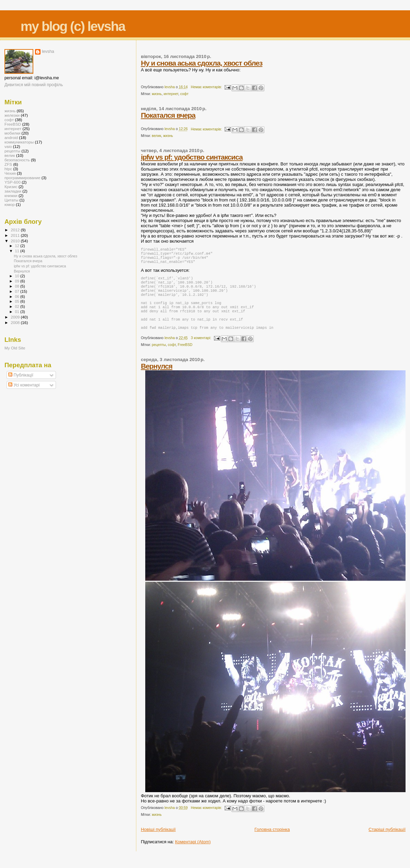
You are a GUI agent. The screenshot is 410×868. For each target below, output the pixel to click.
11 (18, 251)
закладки (13, 191)
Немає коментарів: (207, 87)
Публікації (21, 375)
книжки (11, 195)
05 (18, 301)
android (11, 137)
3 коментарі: (202, 350)
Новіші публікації (158, 841)
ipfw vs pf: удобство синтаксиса (192, 157)
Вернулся (157, 378)
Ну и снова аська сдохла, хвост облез (202, 63)
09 (18, 281)
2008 (16, 322)
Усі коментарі (24, 385)
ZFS (8, 164)
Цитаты (12, 200)
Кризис (11, 187)
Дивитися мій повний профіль (34, 85)
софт (184, 94)
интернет (171, 94)
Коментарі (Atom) (193, 853)
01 (18, 312)
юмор (10, 204)
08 (18, 286)
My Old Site (15, 348)
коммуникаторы (19, 142)
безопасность (17, 160)
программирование (22, 178)
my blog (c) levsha (73, 26)
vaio (8, 146)
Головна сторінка (272, 841)
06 (18, 297)
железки (12, 115)
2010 (16, 241)
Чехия (10, 173)
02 (18, 306)
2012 (16, 230)
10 (18, 276)
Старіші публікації (387, 841)
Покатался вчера (168, 115)
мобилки (12, 133)
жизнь (157, 94)
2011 (16, 235)
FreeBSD (185, 356)
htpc (8, 169)
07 (18, 291)
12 (18, 246)
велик (156, 136)
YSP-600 (13, 182)
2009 (16, 317)
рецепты (159, 356)
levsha (48, 51)
